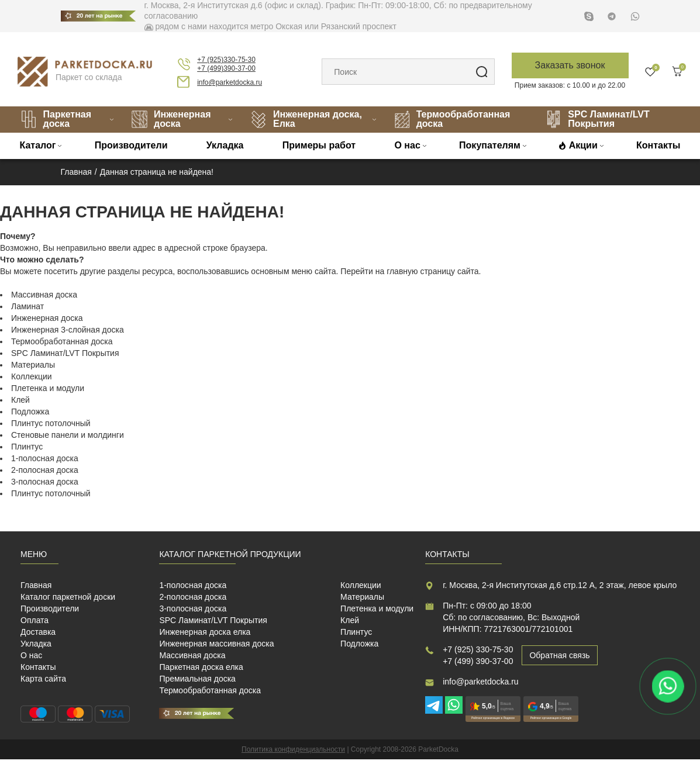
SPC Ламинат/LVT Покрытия (597, 119)
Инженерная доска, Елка (306, 119)
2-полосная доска (45, 470)
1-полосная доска (45, 458)
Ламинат (27, 306)
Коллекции (32, 376)
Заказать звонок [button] (570, 65)
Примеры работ (319, 145)
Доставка (38, 632)
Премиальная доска (197, 679)
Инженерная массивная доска (216, 644)
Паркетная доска (56, 119)
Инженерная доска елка (205, 632)
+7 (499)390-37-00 (226, 68)
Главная (36, 585)
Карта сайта (43, 679)
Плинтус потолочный (51, 423)
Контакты (658, 145)
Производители (131, 145)
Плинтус (27, 447)
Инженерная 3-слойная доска (68, 330)
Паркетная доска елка (201, 667)
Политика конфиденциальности (293, 749)
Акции (583, 145)
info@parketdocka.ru (230, 82)
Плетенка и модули (48, 388)
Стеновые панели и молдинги (68, 435)
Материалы (33, 365)
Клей (20, 400)
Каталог (38, 145)
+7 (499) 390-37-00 (478, 661)
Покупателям (490, 145)
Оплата (35, 620)
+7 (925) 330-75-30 (478, 649)
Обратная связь (559, 655)
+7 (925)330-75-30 (226, 60)
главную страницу (421, 271)
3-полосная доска (45, 482)
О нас (407, 145)
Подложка (30, 412)
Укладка (225, 145)
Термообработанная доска (452, 119)
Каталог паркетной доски (68, 597)
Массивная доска (44, 295)
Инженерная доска (171, 119)
